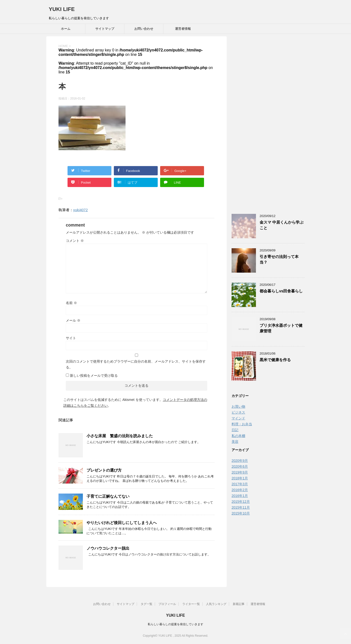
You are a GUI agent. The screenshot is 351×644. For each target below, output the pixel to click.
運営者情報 (183, 29)
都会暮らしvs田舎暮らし (281, 291)
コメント (75, 241)
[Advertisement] (268, 122)
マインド (238, 418)
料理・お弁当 (242, 424)
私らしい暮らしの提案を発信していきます (175, 624)
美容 (235, 442)
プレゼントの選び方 (104, 470)
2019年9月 (240, 472)
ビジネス (238, 412)
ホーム (66, 29)
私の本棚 (238, 436)
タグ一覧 (146, 604)
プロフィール (167, 604)
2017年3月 (240, 484)
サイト (71, 338)
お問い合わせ (144, 29)
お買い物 (238, 406)
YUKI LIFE (62, 9)
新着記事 (239, 604)
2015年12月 (241, 502)
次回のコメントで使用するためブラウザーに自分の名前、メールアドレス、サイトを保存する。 (136, 364)
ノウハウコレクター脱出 (108, 548)
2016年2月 (240, 490)
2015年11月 (241, 507)
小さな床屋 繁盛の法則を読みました (120, 436)
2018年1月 (240, 478)
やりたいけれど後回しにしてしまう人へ (122, 523)
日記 (235, 430)
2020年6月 (240, 466)
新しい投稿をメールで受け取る (94, 376)
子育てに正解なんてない (108, 496)
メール (73, 320)
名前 (71, 303)
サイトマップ (105, 29)
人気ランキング (216, 604)
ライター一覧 (191, 604)
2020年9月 (240, 461)
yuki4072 (80, 210)
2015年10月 (241, 513)
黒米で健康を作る (277, 360)
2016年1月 (240, 496)
